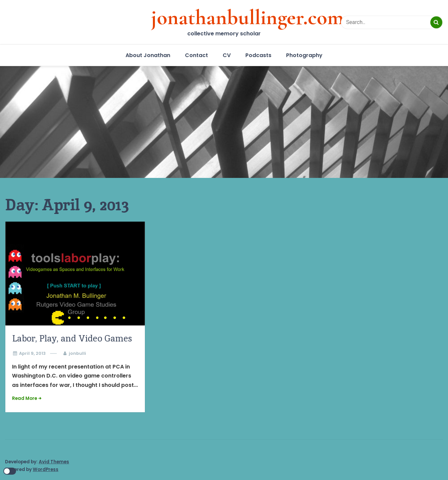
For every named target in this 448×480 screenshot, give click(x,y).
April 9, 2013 (32, 353)
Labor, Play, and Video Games (72, 338)
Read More (25, 398)
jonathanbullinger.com (247, 17)
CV (227, 55)
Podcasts (258, 55)
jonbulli (77, 353)
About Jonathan (148, 55)
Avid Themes (54, 462)
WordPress (46, 469)
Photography (304, 55)
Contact (196, 55)
